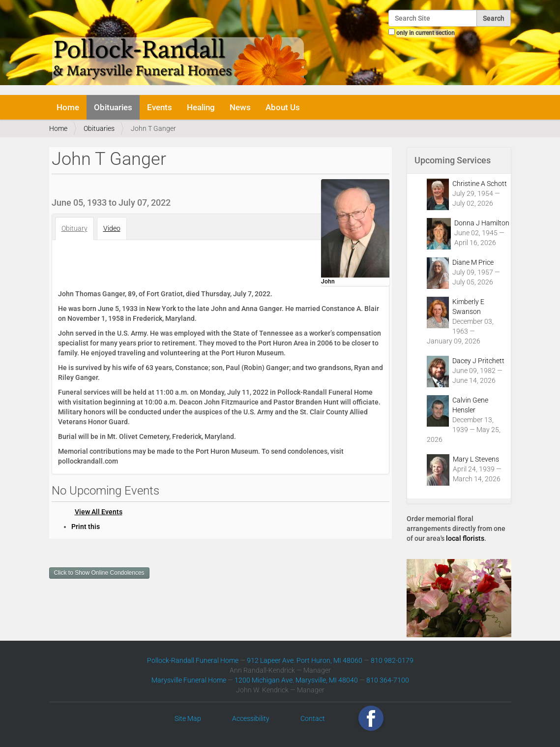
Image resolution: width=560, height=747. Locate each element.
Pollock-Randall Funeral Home (193, 660)
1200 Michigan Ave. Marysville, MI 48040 (296, 680)
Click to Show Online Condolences (99, 573)
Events (160, 107)
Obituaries (113, 107)
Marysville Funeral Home (189, 680)
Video (112, 228)
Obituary (74, 228)
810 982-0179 (392, 660)
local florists (465, 538)
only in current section (426, 33)
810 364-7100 (388, 680)
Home (68, 107)
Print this (86, 527)
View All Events (99, 512)
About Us (283, 107)
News (240, 107)
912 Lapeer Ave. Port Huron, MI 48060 (305, 660)
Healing (201, 107)
